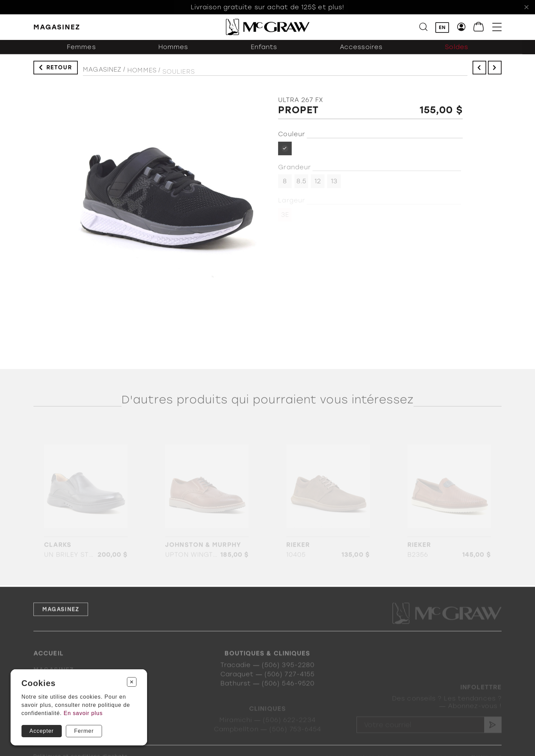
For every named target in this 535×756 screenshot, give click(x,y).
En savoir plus (83, 713)
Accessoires (361, 53)
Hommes (173, 53)
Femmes (81, 53)
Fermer (84, 731)
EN (442, 28)
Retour (59, 70)
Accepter (41, 731)
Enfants (264, 53)
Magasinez (102, 75)
